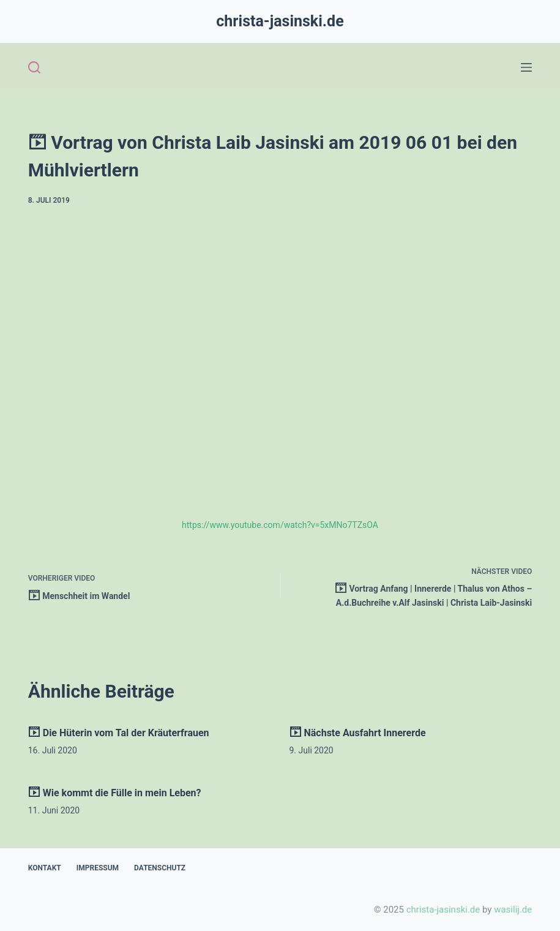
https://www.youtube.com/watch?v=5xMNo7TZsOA (280, 525)
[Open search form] (34, 67)
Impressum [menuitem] (98, 868)
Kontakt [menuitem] (45, 868)
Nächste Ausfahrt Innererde (358, 733)
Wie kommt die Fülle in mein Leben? (115, 793)
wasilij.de (513, 910)
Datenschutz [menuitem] (160, 868)
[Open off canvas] (526, 67)
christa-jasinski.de (280, 21)
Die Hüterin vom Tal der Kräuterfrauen (119, 733)
